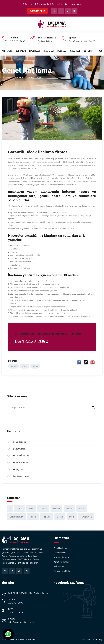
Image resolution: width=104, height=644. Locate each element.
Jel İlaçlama (18, 469)
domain (43, 509)
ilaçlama (47, 517)
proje (72, 517)
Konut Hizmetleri (21, 462)
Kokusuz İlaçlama (21, 455)
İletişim (88, 51)
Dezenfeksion (19, 449)
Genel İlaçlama (20, 442)
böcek (24, 366)
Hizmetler (49, 51)
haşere (13, 366)
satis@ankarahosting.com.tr (21, 622)
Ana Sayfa (7, 51)
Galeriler (75, 51)
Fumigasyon (86, 517)
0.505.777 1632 (37, 11)
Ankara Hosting (95, 639)
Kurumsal (21, 51)
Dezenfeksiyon (16, 517)
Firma (20, 509)
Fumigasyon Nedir (21, 476)
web (31, 509)
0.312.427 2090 (16, 603)
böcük (35, 366)
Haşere (33, 517)
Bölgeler (62, 51)
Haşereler (35, 51)
